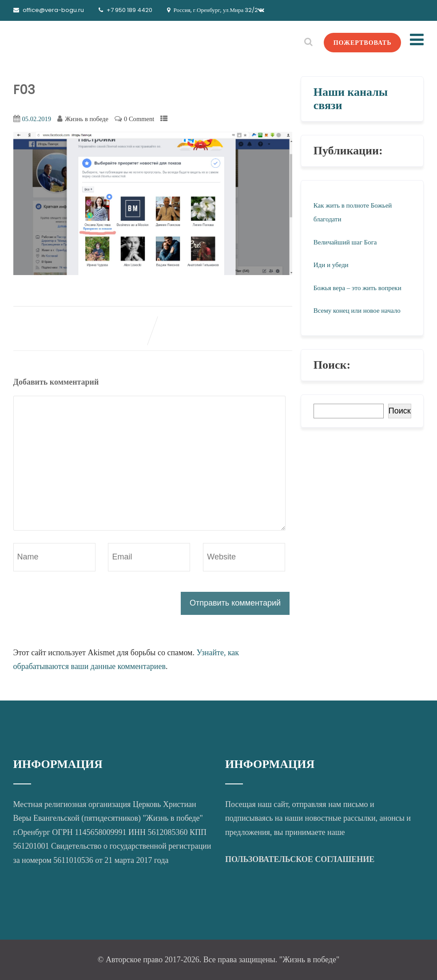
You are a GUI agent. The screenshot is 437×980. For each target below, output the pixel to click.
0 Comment (139, 119)
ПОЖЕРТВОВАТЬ (363, 43)
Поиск (400, 411)
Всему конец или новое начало (357, 311)
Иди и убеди (331, 265)
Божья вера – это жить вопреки (358, 288)
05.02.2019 (37, 119)
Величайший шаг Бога (345, 242)
